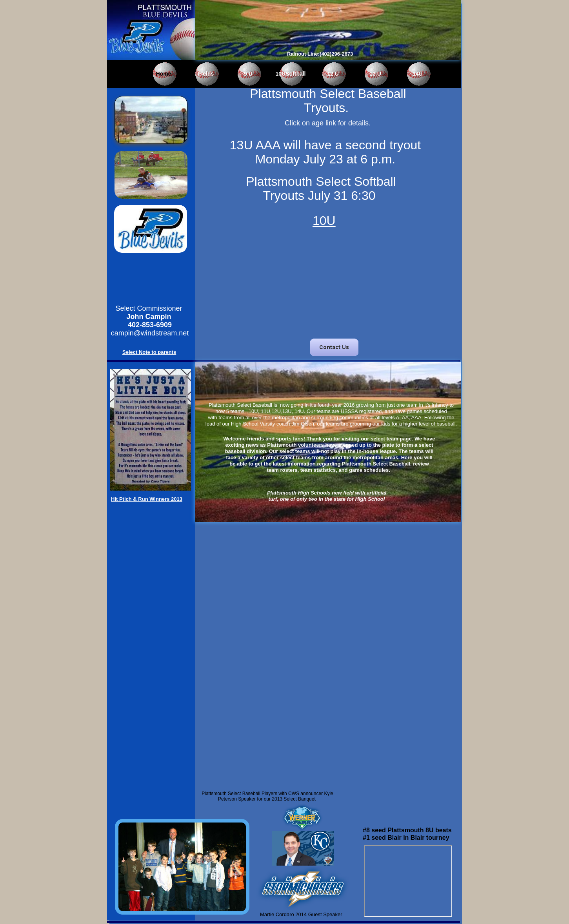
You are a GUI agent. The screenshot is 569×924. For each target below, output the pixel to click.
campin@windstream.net (150, 333)
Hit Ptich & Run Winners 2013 (147, 499)
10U (324, 221)
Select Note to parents (149, 352)
